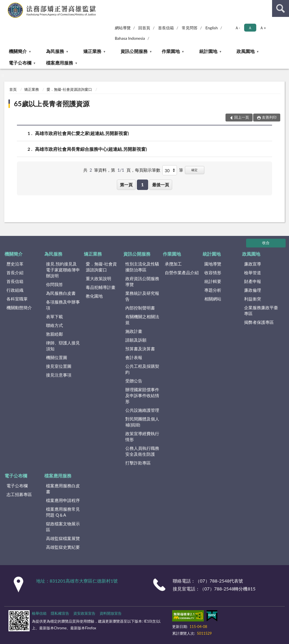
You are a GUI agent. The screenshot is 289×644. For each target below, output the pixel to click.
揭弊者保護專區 (259, 322)
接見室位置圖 (59, 366)
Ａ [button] (250, 28)
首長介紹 (15, 273)
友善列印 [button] (269, 117)
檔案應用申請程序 (63, 500)
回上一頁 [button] (242, 117)
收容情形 (213, 273)
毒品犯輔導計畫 (101, 287)
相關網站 (213, 299)
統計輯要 (213, 281)
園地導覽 (213, 264)
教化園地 (94, 296)
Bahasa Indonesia (130, 38)
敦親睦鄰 (54, 334)
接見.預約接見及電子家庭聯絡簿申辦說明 (63, 270)
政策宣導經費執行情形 (142, 436)
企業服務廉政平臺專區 (261, 310)
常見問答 (190, 28)
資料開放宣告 (111, 613)
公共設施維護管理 (142, 410)
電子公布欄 (20, 63)
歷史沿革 (15, 264)
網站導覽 (123, 28)
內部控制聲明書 (140, 308)
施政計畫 (134, 331)
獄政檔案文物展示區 (63, 527)
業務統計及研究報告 (142, 296)
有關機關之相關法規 (142, 319)
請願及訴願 (136, 340)
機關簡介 (18, 51)
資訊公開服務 (134, 51)
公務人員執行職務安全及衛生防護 (142, 451)
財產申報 (253, 281)
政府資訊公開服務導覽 (142, 281)
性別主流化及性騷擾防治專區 (142, 267)
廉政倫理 (253, 290)
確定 (194, 170)
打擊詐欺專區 (138, 463)
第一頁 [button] (126, 185)
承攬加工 (173, 264)
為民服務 (55, 51)
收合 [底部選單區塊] (266, 243)
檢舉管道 (253, 273)
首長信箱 (166, 28)
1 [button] (142, 185)
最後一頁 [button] (161, 185)
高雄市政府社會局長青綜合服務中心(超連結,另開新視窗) (91, 149)
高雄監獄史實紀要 (63, 547)
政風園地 (246, 51)
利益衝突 (253, 299)
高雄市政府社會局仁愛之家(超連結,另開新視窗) (82, 133)
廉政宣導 (253, 264)
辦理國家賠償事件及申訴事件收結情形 (142, 395)
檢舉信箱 (39, 613)
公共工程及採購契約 (142, 369)
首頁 (13, 89)
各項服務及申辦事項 (63, 305)
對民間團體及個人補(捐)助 (142, 422)
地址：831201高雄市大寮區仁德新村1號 (77, 581)
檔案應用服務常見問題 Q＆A (63, 512)
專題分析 (213, 290)
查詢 (281, 8)
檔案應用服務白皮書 (63, 489)
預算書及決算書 (140, 349)
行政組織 (15, 290)
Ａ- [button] (237, 28)
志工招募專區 (19, 494)
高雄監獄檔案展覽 (63, 538)
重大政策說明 (98, 278)
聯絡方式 (54, 325)
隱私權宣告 (60, 613)
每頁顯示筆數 (148, 170)
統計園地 (208, 51)
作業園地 (171, 51)
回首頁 (144, 28)
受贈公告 (134, 381)
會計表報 (134, 357)
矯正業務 (92, 51)
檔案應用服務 (60, 63)
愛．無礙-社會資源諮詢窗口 (69, 89)
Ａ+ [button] (263, 28)
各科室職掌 (17, 299)
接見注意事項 (59, 375)
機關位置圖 (57, 357)
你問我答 (54, 284)
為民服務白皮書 (61, 293)
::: (5, 4)
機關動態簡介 (19, 307)
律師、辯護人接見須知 (63, 346)
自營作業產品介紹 (182, 273)
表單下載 (54, 317)
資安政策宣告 (84, 613)
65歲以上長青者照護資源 (52, 104)
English (212, 28)
